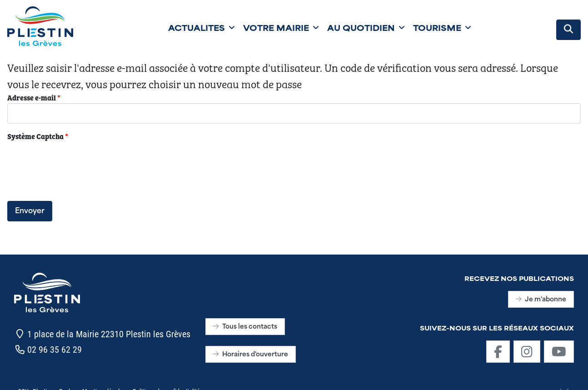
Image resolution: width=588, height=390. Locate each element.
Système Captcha (38, 136)
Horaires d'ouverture (251, 355)
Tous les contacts (245, 327)
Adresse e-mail (34, 97)
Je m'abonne (541, 300)
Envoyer (30, 211)
